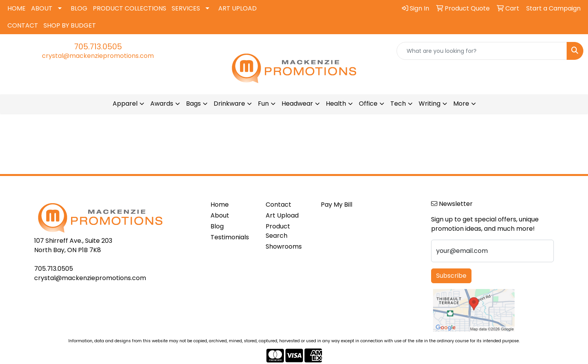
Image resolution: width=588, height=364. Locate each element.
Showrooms (284, 246)
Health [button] (336, 104)
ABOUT (42, 8)
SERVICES (186, 8)
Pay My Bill (337, 205)
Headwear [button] (297, 104)
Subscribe (451, 276)
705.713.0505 (98, 47)
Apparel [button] (125, 104)
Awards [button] (162, 104)
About (220, 215)
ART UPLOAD (237, 8)
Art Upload (282, 215)
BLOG (79, 8)
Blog (217, 226)
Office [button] (368, 104)
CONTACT (23, 25)
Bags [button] (193, 104)
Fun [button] (263, 104)
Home (220, 205)
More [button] (461, 104)
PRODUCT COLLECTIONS (130, 8)
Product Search (278, 231)
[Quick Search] (482, 51)
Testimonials (230, 237)
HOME (17, 8)
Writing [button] (430, 104)
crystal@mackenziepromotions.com (98, 56)
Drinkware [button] (229, 104)
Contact (278, 205)
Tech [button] (398, 104)
